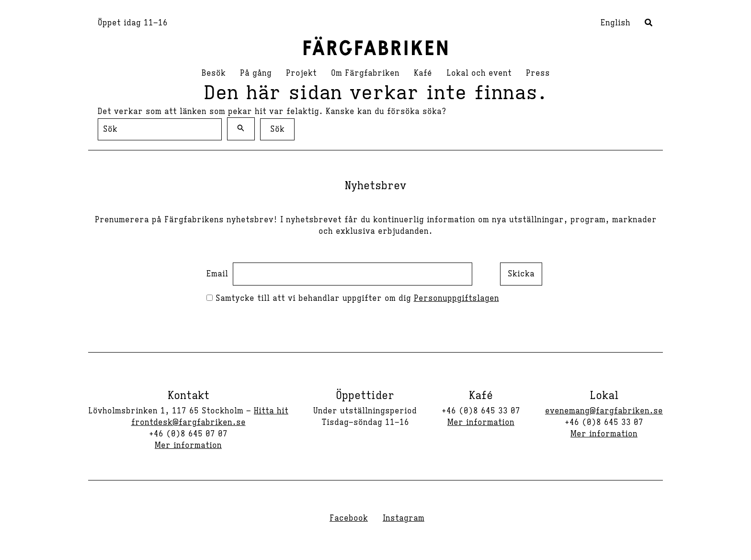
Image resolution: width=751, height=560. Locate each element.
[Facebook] (347, 518)
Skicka (521, 274)
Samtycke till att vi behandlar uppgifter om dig (353, 298)
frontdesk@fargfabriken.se (188, 423)
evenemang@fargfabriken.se (604, 411)
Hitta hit (271, 411)
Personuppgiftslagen (456, 298)
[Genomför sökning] (241, 129)
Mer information (188, 446)
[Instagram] (402, 518)
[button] (649, 24)
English (615, 23)
